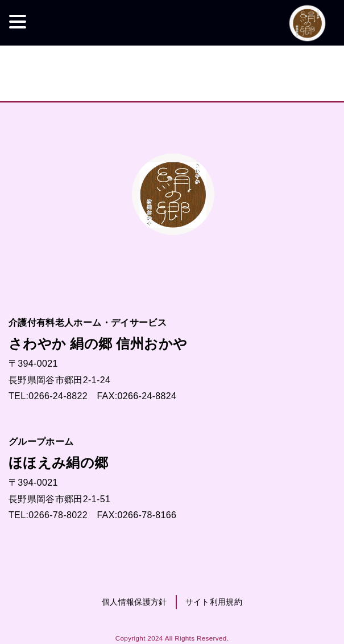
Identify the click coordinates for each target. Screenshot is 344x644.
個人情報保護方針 (134, 602)
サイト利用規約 (214, 602)
